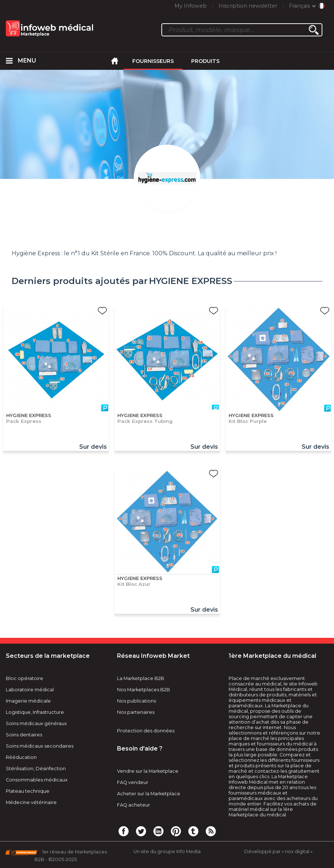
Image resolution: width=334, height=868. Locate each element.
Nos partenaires (136, 712)
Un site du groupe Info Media (167, 851)
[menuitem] (9, 61)
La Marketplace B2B (141, 678)
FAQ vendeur (133, 782)
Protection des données (146, 731)
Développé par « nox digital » (278, 851)
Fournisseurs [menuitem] (153, 61)
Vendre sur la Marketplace (148, 771)
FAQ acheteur (134, 805)
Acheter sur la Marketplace (149, 794)
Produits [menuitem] (205, 61)
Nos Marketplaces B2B (144, 690)
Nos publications (136, 701)
